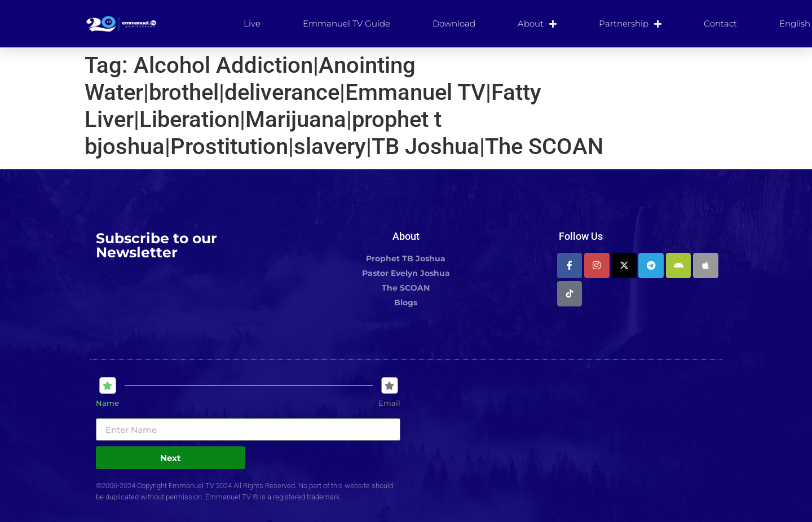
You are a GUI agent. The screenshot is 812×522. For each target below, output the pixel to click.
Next (171, 458)
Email (389, 403)
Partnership (630, 24)
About (537, 24)
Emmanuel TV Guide (347, 23)
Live (252, 23)
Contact (720, 23)
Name (107, 403)
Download (454, 23)
